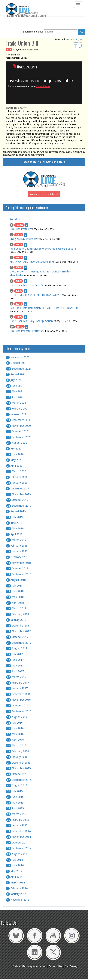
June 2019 (14, 523)
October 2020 (17, 431)
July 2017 (14, 654)
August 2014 (16, 854)
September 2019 (19, 506)
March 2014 (15, 883)
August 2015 (16, 785)
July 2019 (14, 517)
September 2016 (19, 711)
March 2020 (16, 471)
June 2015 (15, 797)
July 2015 (14, 791)
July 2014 (14, 860)
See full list (15, 219)
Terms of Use (55, 966)
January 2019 (17, 551)
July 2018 (14, 586)
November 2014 (18, 837)
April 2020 (14, 466)
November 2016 (18, 700)
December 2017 (18, 626)
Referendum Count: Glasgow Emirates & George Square (43, 249)
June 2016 (15, 728)
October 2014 (17, 843)
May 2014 (14, 871)
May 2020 (14, 460)
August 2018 (16, 580)
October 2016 (17, 705)
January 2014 (16, 894)
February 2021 (17, 409)
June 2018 (15, 591)
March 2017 (16, 677)
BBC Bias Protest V (21, 229)
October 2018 (17, 568)
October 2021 (16, 363)
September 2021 (19, 369)
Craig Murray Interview (23, 239)
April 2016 (15, 740)
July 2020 (14, 449)
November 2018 (18, 563)
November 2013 (18, 900)
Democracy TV (75, 40)
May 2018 (15, 597)
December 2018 (18, 557)
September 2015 (19, 780)
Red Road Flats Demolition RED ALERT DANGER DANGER (44, 308)
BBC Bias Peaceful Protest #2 (27, 331)
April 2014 (14, 877)
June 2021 (15, 386)
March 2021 (16, 403)
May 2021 (15, 391)
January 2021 (16, 414)
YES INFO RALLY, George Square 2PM (32, 262)
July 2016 (14, 723)
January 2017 (17, 688)
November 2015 (18, 768)
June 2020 (15, 454)
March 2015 (16, 814)
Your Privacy (71, 966)
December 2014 (18, 831)
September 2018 (19, 574)
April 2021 (15, 397)
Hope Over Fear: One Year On (27, 285)
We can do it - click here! (44, 194)
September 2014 (19, 848)
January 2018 (16, 620)
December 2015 (18, 763)
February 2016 (17, 751)
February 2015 (17, 820)
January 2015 (17, 825)
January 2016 (17, 757)
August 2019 (16, 511)
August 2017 (16, 648)
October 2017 (17, 637)
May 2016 (15, 734)
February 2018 (17, 614)
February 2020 (17, 477)
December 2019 (18, 489)
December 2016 (18, 694)
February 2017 (17, 683)
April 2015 (15, 808)
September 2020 (19, 437)
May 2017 (15, 666)
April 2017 (15, 671)
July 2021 (14, 380)
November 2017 (18, 631)
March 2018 (16, 608)
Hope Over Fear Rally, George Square (32, 321)
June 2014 (15, 865)
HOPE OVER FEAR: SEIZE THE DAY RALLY (34, 295)
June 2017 (15, 660)
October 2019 (17, 500)
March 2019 (16, 540)
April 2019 (14, 534)
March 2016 (16, 745)
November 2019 (18, 494)
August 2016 (16, 717)
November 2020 (18, 426)
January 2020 (17, 483)
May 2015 (15, 803)
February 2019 (17, 546)
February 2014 (17, 888)
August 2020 (16, 443)
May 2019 (15, 528)
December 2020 (18, 420)
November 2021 (18, 357)
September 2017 (19, 643)
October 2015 (17, 774)
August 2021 (16, 374)
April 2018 (15, 603)
